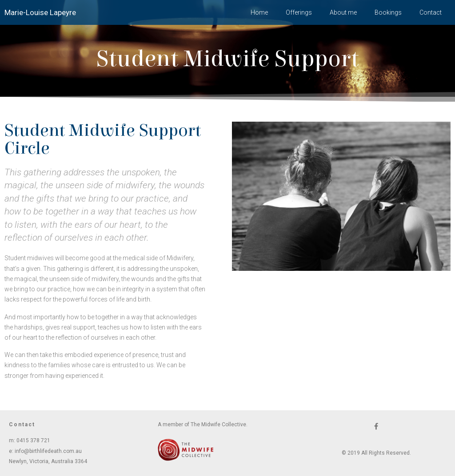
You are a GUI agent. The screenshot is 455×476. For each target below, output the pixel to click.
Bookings (388, 12)
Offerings (299, 12)
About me (343, 12)
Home (259, 12)
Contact (431, 12)
